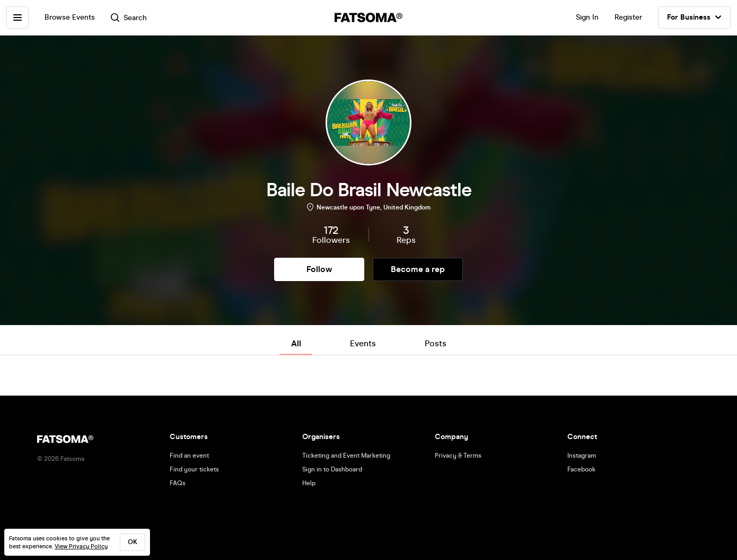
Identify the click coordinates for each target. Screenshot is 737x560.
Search (129, 18)
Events (363, 343)
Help (309, 483)
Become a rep (418, 269)
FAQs (178, 483)
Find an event (189, 456)
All (296, 343)
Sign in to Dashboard (332, 469)
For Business (694, 17)
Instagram (582, 456)
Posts (436, 343)
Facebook (581, 469)
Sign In (587, 17)
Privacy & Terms (458, 456)
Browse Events (70, 17)
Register (628, 17)
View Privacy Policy (81, 546)
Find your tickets (194, 469)
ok (133, 542)
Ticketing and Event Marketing (346, 456)
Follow (319, 269)
